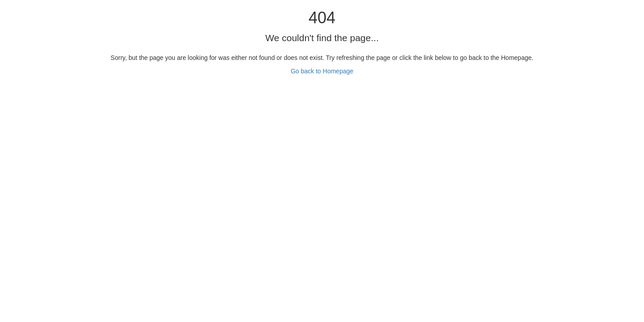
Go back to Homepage (322, 71)
